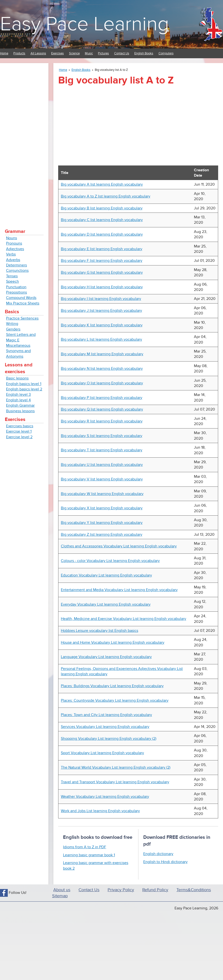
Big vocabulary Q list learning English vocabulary (102, 409)
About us (62, 890)
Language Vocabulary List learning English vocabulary (106, 657)
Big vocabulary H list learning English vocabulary (102, 287)
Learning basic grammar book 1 (89, 855)
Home (4, 53)
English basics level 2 (24, 389)
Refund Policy (155, 890)
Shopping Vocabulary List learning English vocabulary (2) (109, 739)
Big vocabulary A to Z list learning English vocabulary (106, 196)
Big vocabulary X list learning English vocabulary (102, 508)
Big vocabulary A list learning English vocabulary (102, 184)
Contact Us (122, 53)
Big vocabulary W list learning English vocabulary (102, 494)
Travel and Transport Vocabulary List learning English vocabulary (115, 782)
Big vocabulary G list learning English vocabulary (102, 272)
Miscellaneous (18, 346)
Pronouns (14, 243)
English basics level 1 (24, 384)
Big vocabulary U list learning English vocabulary (102, 465)
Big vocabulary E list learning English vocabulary (102, 249)
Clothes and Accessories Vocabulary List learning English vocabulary (119, 546)
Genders (13, 329)
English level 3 (18, 395)
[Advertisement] (24, 141)
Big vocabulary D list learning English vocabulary (102, 234)
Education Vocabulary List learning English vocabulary (106, 575)
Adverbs (13, 260)
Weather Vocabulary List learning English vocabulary (105, 797)
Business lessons (20, 411)
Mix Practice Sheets (23, 303)
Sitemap (60, 896)
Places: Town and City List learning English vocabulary (106, 715)
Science (74, 53)
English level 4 (18, 400)
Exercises (57, 53)
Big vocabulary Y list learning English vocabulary (102, 523)
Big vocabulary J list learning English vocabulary (101, 311)
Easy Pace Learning (84, 24)
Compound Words (21, 298)
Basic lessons (17, 378)
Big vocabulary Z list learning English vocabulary (102, 535)
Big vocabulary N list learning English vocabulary (102, 369)
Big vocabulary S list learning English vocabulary (102, 436)
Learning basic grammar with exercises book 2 (96, 865)
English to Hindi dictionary (165, 862)
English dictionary (158, 854)
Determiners (16, 265)
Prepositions (16, 292)
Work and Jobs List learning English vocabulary (100, 811)
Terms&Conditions (194, 890)
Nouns (12, 238)
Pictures (103, 53)
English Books (144, 53)
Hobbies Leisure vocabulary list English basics (100, 631)
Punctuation (16, 287)
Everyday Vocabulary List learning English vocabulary (106, 604)
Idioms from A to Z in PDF (85, 847)
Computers (166, 53)
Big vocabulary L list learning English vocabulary (101, 339)
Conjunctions (17, 271)
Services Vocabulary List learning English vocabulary (105, 727)
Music (89, 53)
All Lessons (38, 53)
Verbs (11, 254)
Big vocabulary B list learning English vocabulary (102, 208)
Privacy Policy (121, 890)
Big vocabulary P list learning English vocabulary (102, 398)
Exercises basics (20, 426)
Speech (12, 281)
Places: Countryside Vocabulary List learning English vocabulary (115, 700)
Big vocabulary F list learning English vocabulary (102, 261)
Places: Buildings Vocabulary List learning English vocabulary (112, 686)
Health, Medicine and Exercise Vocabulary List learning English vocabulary (123, 619)
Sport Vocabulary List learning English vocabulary (102, 753)
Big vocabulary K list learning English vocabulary (102, 325)
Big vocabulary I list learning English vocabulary (101, 299)
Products (19, 53)
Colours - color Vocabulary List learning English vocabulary (110, 561)
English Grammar (20, 405)
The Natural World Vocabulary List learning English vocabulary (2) (116, 767)
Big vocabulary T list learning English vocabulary (102, 450)
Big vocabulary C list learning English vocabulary (102, 220)
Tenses (12, 276)
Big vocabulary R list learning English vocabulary (102, 421)
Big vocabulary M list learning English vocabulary (102, 354)
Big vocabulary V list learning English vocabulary (102, 479)
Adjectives (15, 249)
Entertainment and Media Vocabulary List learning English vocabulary (119, 590)
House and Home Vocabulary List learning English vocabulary (113, 642)
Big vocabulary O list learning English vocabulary (102, 383)
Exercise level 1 (19, 431)
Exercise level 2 (19, 437)
